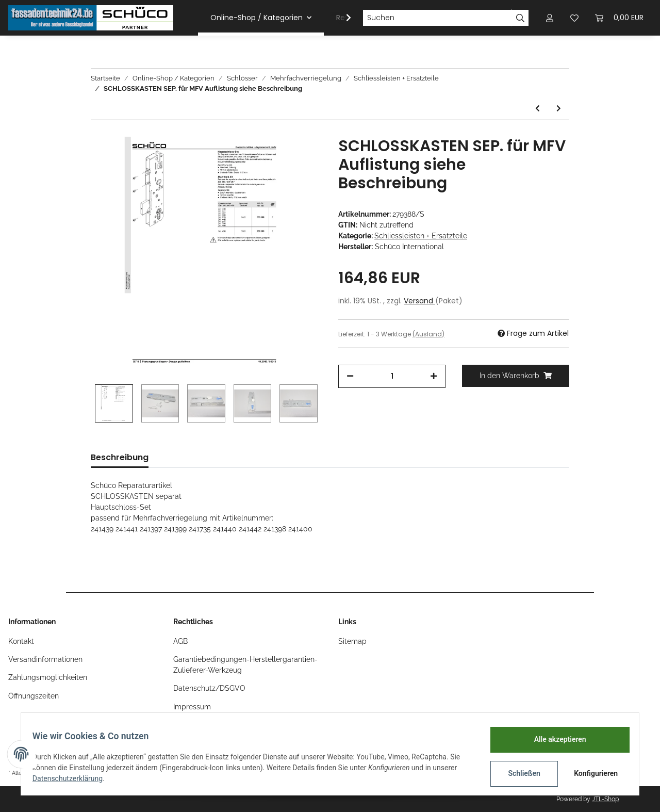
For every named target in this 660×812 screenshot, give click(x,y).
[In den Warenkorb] (516, 376)
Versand (419, 301)
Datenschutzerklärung (73, 778)
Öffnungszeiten (34, 696)
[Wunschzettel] (574, 18)
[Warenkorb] (619, 18)
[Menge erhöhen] (434, 376)
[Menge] (392, 376)
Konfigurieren (592, 773)
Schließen (519, 773)
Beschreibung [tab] (120, 457)
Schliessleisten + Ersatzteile (421, 236)
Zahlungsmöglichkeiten (48, 677)
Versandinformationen (45, 659)
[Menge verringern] (350, 376)
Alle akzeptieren (555, 739)
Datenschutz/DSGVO (209, 688)
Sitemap (352, 641)
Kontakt (21, 641)
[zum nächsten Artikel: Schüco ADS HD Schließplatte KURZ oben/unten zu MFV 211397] (559, 109)
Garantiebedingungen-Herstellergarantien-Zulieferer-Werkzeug (245, 665)
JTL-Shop (605, 799)
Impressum (192, 707)
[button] (550, 18)
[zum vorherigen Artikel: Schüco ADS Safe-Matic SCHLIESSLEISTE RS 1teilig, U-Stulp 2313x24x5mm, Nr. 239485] (538, 109)
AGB (180, 641)
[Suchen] (437, 18)
